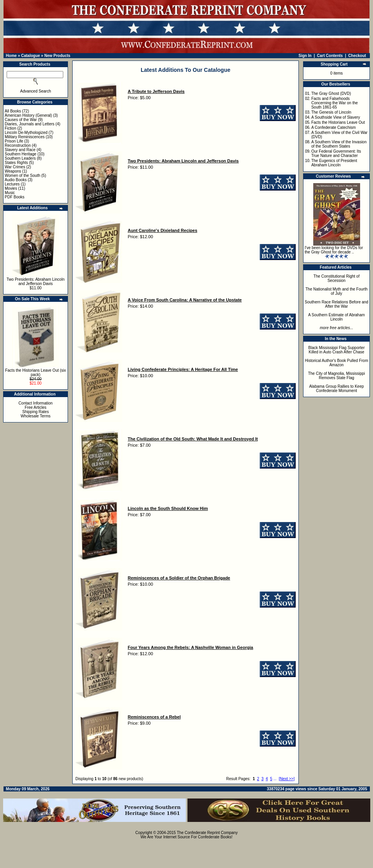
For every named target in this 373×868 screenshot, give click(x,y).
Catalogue (30, 56)
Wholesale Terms (36, 416)
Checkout (357, 56)
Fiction (10, 128)
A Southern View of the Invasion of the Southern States (339, 144)
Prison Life (14, 141)
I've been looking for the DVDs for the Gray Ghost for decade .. (334, 250)
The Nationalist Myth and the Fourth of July (336, 291)
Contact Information (35, 403)
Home (11, 56)
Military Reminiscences (25, 137)
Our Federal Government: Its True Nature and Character (336, 153)
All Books (13, 111)
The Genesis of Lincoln (331, 112)
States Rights (16, 163)
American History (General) (28, 115)
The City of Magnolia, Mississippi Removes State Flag (337, 376)
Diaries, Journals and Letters (29, 124)
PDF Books (15, 197)
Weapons (13, 171)
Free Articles (36, 407)
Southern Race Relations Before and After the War (336, 304)
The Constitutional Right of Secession (337, 278)
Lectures (12, 184)
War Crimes (15, 167)
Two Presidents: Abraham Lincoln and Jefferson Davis (36, 282)
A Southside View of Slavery (336, 117)
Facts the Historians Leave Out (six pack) (36, 373)
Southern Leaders (20, 158)
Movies (11, 188)
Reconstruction (18, 145)
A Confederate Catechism (334, 127)
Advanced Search (36, 91)
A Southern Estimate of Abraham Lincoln (336, 317)
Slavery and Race (20, 150)
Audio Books (16, 180)
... (275, 779)
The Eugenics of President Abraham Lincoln (334, 163)
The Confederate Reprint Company (207, 833)
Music (10, 193)
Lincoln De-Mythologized (26, 133)
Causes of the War (21, 120)
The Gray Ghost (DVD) (331, 94)
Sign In (305, 56)
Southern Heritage (21, 154)
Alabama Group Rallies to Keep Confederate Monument (336, 389)
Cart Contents (330, 56)
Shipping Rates (36, 412)
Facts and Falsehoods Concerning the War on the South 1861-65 (335, 103)
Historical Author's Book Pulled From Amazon (337, 363)
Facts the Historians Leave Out (338, 122)
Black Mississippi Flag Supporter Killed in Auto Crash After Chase (336, 350)
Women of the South (22, 176)
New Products (57, 56)
